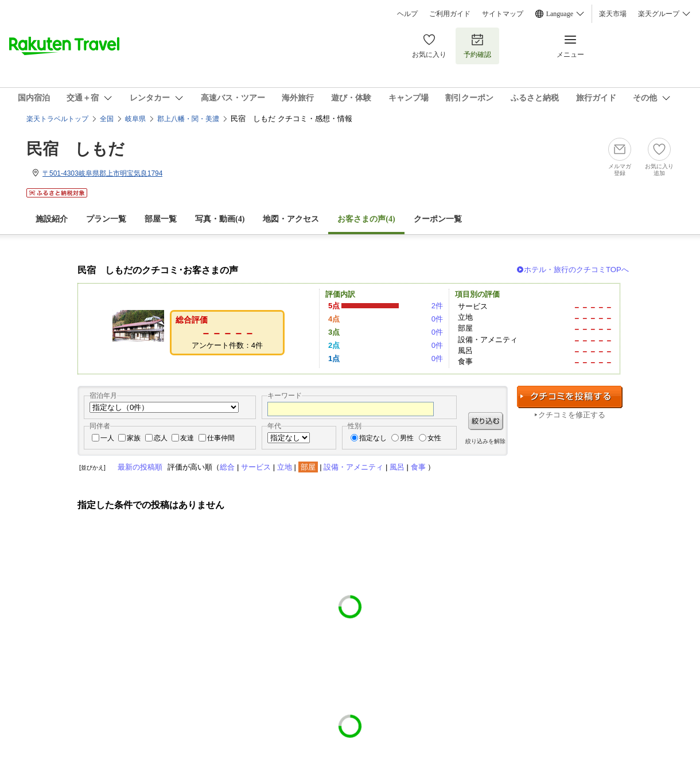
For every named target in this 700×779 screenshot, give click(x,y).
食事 (418, 467)
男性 (407, 438)
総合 (227, 467)
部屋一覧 (161, 219)
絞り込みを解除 (485, 441)
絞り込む (486, 421)
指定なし (373, 438)
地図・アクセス (291, 219)
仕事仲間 (221, 438)
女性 (434, 438)
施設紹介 (52, 219)
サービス (256, 467)
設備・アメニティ (353, 467)
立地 (285, 467)
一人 (107, 438)
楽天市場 (613, 14)
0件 (437, 319)
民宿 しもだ (75, 149)
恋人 (161, 438)
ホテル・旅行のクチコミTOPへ (576, 270)
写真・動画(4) (220, 219)
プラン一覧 (106, 219)
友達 (187, 438)
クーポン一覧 (438, 219)
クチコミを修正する (572, 415)
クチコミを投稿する (570, 397)
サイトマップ (503, 14)
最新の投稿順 (140, 467)
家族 (134, 438)
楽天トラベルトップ (57, 119)
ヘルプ (407, 14)
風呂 (397, 467)
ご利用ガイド (450, 14)
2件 (437, 306)
